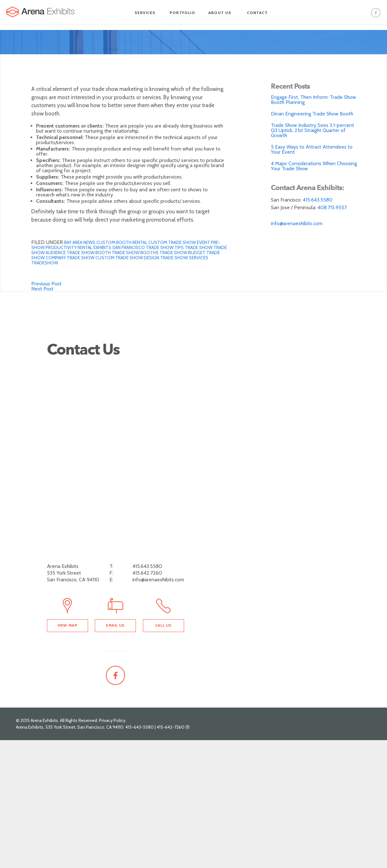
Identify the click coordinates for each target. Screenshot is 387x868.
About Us (220, 13)
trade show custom (91, 258)
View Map (67, 625)
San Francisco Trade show (143, 247)
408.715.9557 (332, 207)
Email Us (115, 625)
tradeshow (45, 263)
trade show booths (136, 253)
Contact (257, 13)
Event (204, 242)
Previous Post (46, 284)
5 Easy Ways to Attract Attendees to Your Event (312, 149)
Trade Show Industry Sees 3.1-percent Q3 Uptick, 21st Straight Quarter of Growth (313, 130)
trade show (199, 247)
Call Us (163, 625)
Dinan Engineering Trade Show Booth (312, 114)
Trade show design (138, 258)
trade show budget (183, 253)
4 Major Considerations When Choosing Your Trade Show (314, 166)
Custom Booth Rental (122, 242)
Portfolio (182, 13)
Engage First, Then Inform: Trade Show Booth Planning (313, 100)
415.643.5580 (318, 200)
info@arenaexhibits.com (297, 223)
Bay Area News (80, 242)
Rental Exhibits (95, 247)
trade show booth (89, 253)
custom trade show (173, 242)
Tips (180, 247)
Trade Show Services (184, 258)
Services (145, 13)
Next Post (42, 289)
